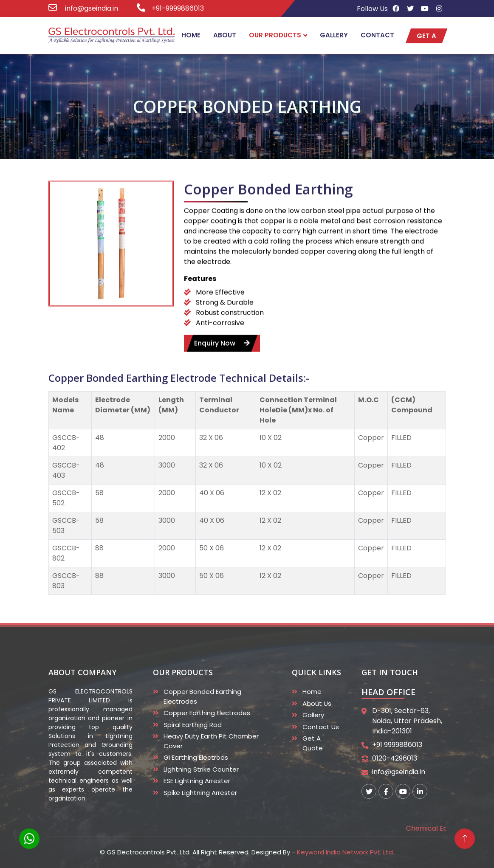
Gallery (334, 35)
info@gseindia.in (91, 8)
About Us (317, 703)
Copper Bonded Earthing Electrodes (202, 696)
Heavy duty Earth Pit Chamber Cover (211, 741)
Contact (377, 35)
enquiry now (222, 354)
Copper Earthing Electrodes (207, 713)
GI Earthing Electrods (196, 757)
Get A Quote (313, 743)
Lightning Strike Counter (201, 769)
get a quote (426, 37)
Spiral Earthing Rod (193, 725)
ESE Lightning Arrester (197, 781)
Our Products (275, 35)
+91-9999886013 (178, 8)
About (225, 35)
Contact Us (321, 727)
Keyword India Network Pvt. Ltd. (346, 852)
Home (191, 35)
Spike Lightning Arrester (200, 793)
